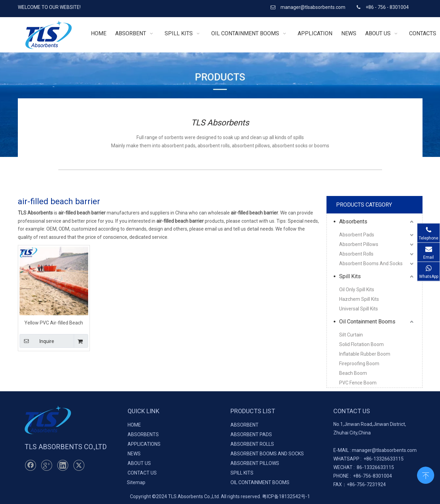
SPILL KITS (242, 473)
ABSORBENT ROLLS (252, 444)
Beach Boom (353, 373)
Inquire (37, 341)
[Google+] (47, 465)
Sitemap (136, 482)
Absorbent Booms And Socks (371, 263)
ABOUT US (139, 463)
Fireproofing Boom (359, 364)
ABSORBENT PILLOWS (255, 463)
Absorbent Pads (357, 235)
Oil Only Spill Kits (357, 290)
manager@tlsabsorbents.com (313, 7)
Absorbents (353, 222)
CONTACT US (142, 473)
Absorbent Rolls (356, 254)
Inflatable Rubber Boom (365, 354)
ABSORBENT (245, 425)
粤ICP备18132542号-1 (286, 496)
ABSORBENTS (143, 434)
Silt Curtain (351, 335)
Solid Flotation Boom (361, 344)
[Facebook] (31, 465)
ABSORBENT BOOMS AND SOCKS (267, 454)
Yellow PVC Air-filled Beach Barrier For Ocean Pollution (54, 323)
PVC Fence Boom (358, 383)
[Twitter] (79, 465)
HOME (134, 425)
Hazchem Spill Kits (359, 299)
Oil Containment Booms (367, 322)
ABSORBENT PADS (251, 434)
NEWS (134, 454)
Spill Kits (350, 276)
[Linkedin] (63, 465)
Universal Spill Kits (359, 309)
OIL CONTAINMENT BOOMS (260, 482)
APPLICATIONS (144, 444)
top (426, 475)
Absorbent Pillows (359, 244)
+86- (368, 459)
